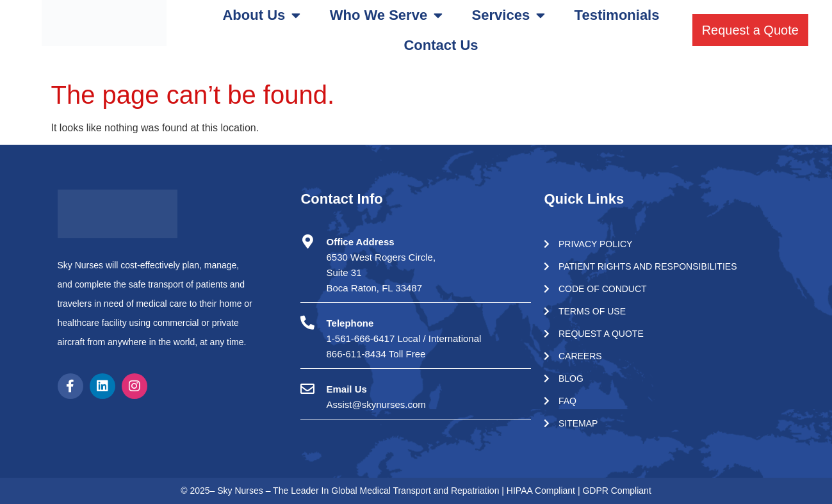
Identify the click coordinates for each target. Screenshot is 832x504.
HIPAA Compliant (542, 491)
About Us (261, 15)
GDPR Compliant (616, 491)
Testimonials (617, 15)
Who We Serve (386, 15)
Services (509, 15)
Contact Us (441, 45)
